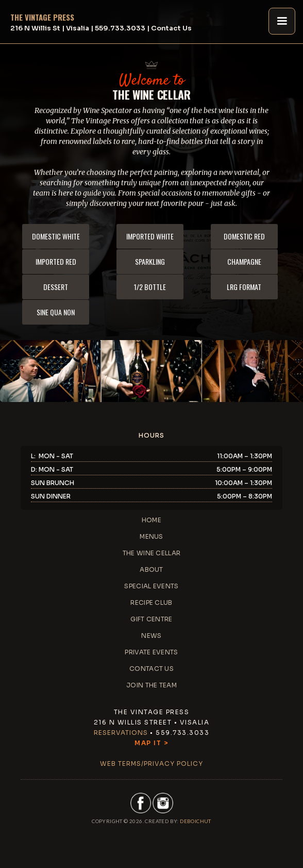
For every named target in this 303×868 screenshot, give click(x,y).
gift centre (151, 619)
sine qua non (56, 312)
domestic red (244, 236)
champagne (244, 261)
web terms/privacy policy (151, 763)
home (151, 520)
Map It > (151, 743)
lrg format (244, 287)
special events (151, 586)
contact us (151, 669)
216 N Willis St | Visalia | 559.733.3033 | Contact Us (101, 28)
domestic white (56, 236)
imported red (56, 261)
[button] (282, 21)
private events (151, 652)
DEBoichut (196, 821)
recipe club (151, 602)
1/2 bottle (150, 287)
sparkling (150, 261)
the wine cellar (152, 553)
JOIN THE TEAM (151, 685)
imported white (150, 236)
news (151, 636)
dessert (56, 287)
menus (151, 536)
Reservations (121, 733)
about (151, 569)
